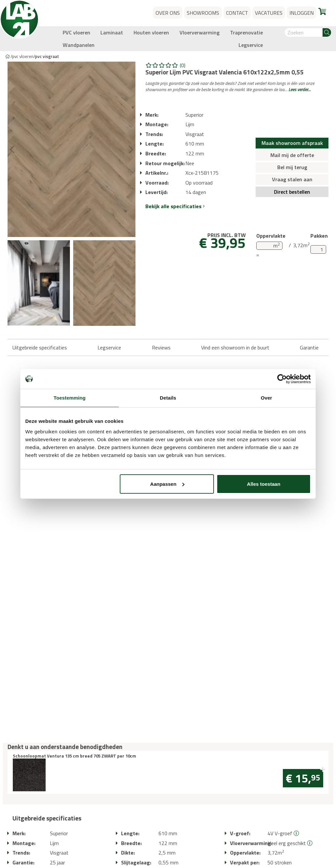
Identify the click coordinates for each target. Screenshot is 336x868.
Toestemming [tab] (70, 398)
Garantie (309, 347)
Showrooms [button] (203, 13)
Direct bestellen (292, 192)
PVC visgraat (47, 56)
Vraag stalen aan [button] (292, 179)
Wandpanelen (79, 45)
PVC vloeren (76, 32)
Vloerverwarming (199, 32)
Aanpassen (167, 484)
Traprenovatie (246, 32)
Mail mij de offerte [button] (292, 155)
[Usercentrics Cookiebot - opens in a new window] (282, 379)
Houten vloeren (151, 32)
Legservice (251, 45)
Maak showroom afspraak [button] (292, 143)
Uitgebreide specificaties (40, 347)
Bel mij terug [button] (292, 167)
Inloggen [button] (302, 13)
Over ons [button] (168, 13)
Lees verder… (300, 89)
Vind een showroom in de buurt (235, 347)
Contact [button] (237, 13)
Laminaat (112, 32)
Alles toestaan (264, 484)
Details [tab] (168, 398)
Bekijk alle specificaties (175, 206)
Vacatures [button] (269, 13)
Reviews (161, 347)
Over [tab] (267, 398)
